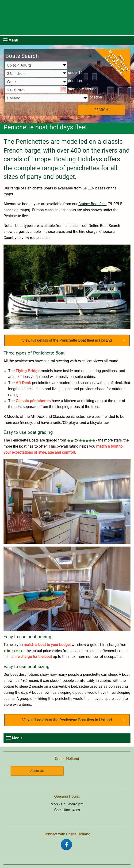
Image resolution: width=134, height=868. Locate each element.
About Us (37, 771)
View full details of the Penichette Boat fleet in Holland (67, 340)
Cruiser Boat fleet (92, 204)
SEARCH (101, 110)
